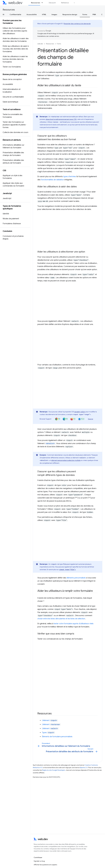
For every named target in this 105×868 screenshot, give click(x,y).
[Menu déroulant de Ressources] (43, 3)
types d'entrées (70, 177)
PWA (94, 14)
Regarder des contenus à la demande (77, 24)
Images (54, 14)
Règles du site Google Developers (54, 770)
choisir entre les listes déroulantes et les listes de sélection (61, 619)
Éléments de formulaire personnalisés (57, 737)
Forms (59, 44)
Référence (65, 3)
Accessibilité (32, 14)
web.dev (40, 44)
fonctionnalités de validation (52, 180)
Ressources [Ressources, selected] (36, 3)
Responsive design (70, 14)
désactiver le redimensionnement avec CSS (61, 119)
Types (48, 733)
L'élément (50, 720)
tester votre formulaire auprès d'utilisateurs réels (74, 624)
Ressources (9, 10)
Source (90, 419)
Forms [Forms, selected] (85, 14)
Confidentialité (15, 14)
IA (3, 14)
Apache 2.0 (84, 768)
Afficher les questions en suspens (45, 865)
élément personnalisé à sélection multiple (66, 460)
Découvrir (52, 3)
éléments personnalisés (76, 578)
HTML (44, 14)
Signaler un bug (39, 861)
